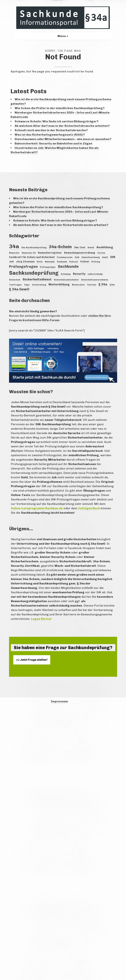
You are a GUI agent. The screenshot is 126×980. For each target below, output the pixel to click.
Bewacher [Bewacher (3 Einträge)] (14, 253)
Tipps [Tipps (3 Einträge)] (27, 285)
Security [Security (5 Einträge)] (79, 274)
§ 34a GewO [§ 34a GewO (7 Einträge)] (19, 289)
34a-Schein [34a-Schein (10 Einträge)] (60, 247)
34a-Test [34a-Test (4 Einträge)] (80, 247)
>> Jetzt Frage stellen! (32, 660)
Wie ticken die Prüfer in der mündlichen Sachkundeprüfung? (60, 108)
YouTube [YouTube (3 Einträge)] (92, 285)
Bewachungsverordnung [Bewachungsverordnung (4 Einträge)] (80, 253)
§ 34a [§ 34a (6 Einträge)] (103, 284)
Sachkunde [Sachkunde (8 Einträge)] (68, 266)
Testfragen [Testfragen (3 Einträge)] (15, 285)
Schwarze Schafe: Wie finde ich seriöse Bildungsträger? (57, 121)
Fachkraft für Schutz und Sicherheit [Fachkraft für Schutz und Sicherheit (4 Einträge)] (32, 257)
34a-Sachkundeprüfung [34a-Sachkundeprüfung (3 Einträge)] (34, 248)
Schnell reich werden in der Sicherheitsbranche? (51, 130)
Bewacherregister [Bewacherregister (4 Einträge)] (50, 253)
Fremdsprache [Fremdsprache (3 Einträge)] (65, 257)
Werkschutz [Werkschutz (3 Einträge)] (78, 285)
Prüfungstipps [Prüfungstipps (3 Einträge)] (48, 267)
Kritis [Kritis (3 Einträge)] (40, 262)
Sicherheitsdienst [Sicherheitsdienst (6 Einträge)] (37, 279)
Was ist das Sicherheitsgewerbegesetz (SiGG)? (50, 135)
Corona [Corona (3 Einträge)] (101, 253)
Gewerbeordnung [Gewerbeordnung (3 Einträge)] (91, 257)
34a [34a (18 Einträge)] (14, 246)
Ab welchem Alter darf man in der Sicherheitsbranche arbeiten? (62, 126)
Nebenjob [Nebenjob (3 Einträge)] (50, 262)
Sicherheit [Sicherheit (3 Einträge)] (15, 280)
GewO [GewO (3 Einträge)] (105, 257)
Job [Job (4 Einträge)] (11, 261)
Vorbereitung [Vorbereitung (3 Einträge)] (39, 285)
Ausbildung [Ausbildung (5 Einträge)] (105, 247)
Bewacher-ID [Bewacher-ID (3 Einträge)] (29, 253)
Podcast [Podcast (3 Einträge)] (74, 262)
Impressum (59, 701)
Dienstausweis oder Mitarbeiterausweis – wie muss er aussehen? (63, 139)
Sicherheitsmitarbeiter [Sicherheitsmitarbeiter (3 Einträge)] (66, 280)
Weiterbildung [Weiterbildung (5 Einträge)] (59, 284)
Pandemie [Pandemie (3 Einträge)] (62, 262)
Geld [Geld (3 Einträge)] (77, 257)
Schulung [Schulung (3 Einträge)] (66, 274)
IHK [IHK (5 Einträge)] (113, 257)
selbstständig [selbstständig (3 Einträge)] (95, 274)
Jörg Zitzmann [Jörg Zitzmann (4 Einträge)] (25, 261)
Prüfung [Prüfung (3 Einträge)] (96, 262)
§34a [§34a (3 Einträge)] (112, 285)
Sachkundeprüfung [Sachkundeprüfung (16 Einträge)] (34, 273)
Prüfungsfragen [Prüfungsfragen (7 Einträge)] (23, 267)
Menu (62, 36)
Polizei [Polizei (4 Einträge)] (85, 261)
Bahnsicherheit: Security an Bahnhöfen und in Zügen (53, 143)
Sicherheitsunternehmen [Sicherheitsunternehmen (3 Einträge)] (95, 280)
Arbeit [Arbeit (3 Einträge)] (91, 248)
